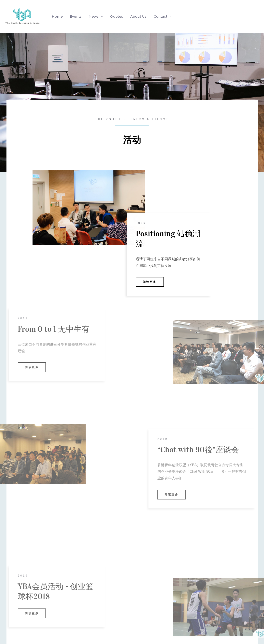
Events (76, 16)
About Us (138, 16)
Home (57, 16)
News (94, 16)
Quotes (117, 16)
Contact (160, 16)
